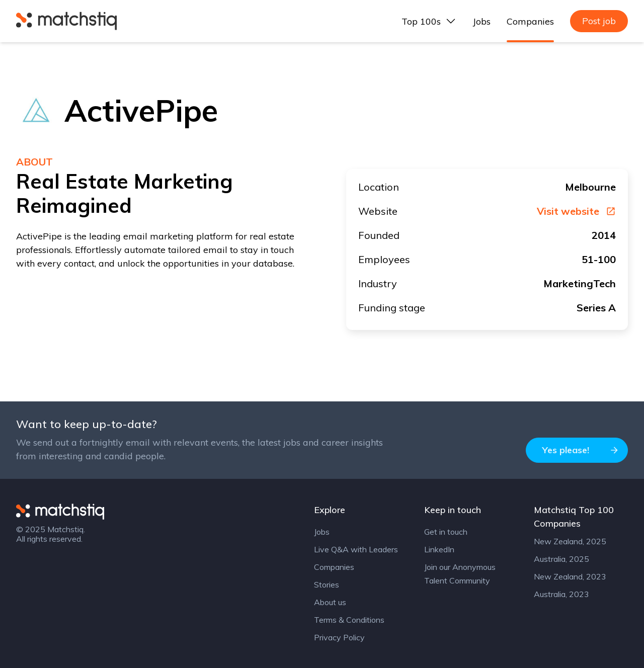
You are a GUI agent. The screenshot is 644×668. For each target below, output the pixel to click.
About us (330, 602)
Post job (599, 21)
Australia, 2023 (561, 594)
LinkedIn (439, 549)
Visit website (576, 211)
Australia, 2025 (561, 559)
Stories (327, 584)
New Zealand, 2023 (570, 576)
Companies (530, 21)
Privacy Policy (339, 637)
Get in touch (446, 532)
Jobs (482, 21)
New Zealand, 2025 (570, 541)
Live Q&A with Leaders (356, 549)
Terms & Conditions (349, 620)
